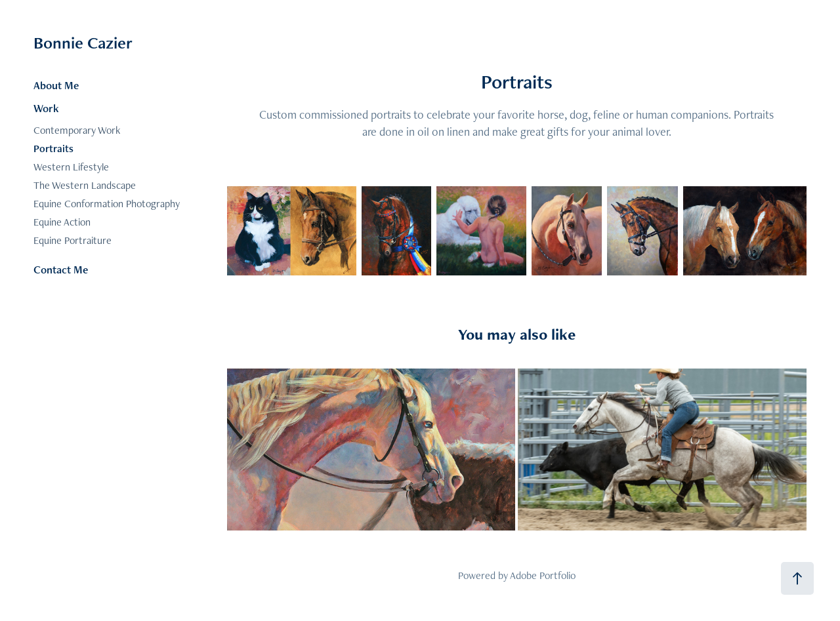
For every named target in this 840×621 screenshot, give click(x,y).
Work (46, 108)
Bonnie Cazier (83, 43)
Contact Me (61, 270)
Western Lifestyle (71, 167)
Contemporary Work (77, 130)
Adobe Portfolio (543, 575)
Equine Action (62, 222)
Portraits (53, 149)
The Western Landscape (85, 185)
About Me (56, 85)
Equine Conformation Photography (107, 204)
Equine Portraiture (73, 240)
